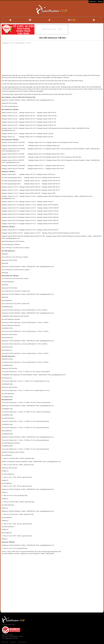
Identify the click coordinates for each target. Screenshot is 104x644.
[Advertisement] (52, 59)
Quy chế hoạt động (7, 635)
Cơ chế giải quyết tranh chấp (10, 638)
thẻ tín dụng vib (22, 642)
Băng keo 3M (5, 642)
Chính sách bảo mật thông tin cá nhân (12, 636)
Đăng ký (100, 2)
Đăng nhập (93, 2)
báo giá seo (13, 642)
